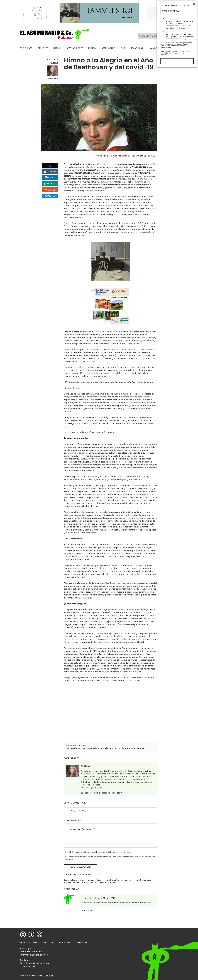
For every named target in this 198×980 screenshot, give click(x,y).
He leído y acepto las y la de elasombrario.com (179, 948)
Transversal (137, 48)
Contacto (25, 960)
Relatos (174, 48)
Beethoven (87, 748)
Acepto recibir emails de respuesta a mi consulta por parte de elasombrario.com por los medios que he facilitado (180, 936)
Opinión (42, 48)
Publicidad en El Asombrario (34, 963)
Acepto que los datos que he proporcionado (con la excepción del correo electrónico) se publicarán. (110, 858)
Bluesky (50, 196)
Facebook (51, 172)
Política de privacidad (31, 952)
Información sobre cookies (34, 955)
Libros (57, 48)
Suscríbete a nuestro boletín (175, 917)
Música (92, 48)
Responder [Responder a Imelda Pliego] (88, 910)
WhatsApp (51, 184)
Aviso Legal (26, 949)
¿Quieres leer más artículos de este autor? (101, 793)
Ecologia (25, 48)
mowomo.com (48, 976)
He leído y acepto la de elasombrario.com (97, 852)
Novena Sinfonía (137, 748)
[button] (54, 34)
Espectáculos (73, 48)
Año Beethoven (74, 748)
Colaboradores (28, 966)
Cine (123, 48)
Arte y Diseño (108, 48)
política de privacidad (98, 852)
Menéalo (50, 190)
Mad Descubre (157, 48)
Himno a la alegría (119, 748)
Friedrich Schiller (101, 748)
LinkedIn (51, 178)
